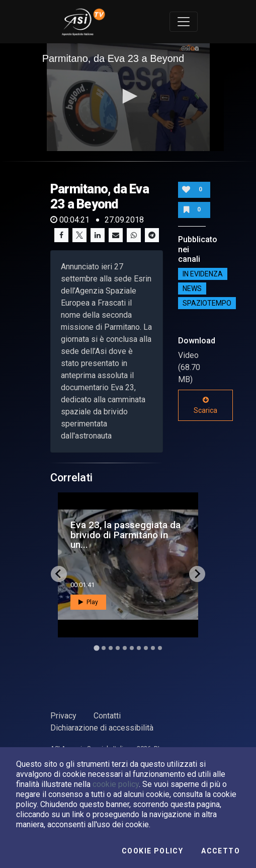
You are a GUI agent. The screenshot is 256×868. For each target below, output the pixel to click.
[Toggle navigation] (184, 22)
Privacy (63, 716)
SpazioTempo (207, 303)
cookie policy (116, 784)
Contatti (107, 716)
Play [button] (88, 602)
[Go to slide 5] (125, 648)
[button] (128, 96)
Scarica (205, 405)
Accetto (221, 851)
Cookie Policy (152, 851)
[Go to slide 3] (111, 648)
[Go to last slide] (59, 574)
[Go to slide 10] (160, 648)
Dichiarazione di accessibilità (102, 728)
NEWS (192, 288)
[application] (128, 97)
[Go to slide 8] (146, 648)
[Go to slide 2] (104, 648)
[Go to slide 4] (118, 648)
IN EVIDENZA (203, 274)
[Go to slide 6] (132, 648)
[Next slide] (197, 574)
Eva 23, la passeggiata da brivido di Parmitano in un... (125, 534)
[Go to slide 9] (153, 648)
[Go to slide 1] (96, 648)
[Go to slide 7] (139, 648)
